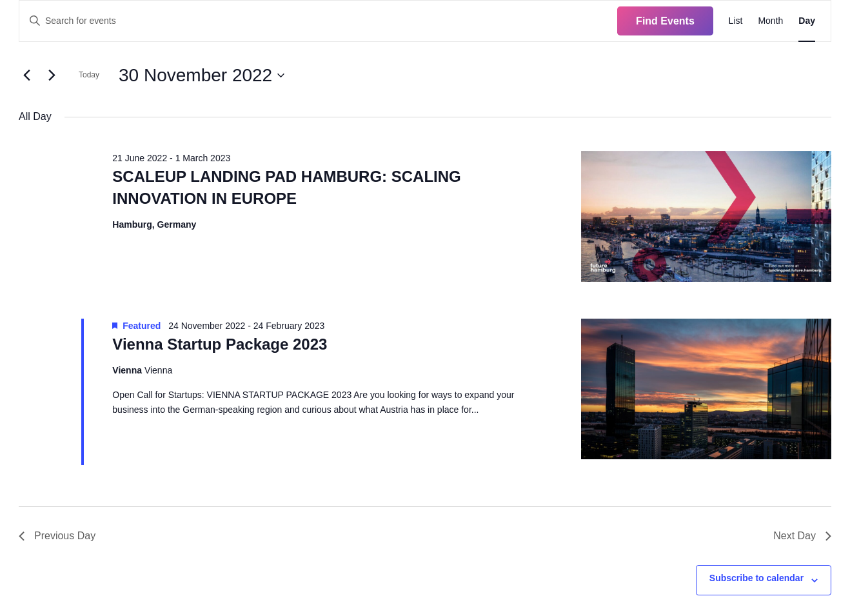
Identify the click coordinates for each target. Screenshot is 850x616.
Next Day (802, 536)
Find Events (665, 21)
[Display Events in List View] (736, 21)
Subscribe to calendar (756, 578)
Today (89, 75)
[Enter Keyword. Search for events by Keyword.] (318, 21)
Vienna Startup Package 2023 (220, 344)
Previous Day (57, 536)
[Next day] (52, 75)
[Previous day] (26, 75)
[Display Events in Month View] (770, 21)
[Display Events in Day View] (807, 21)
